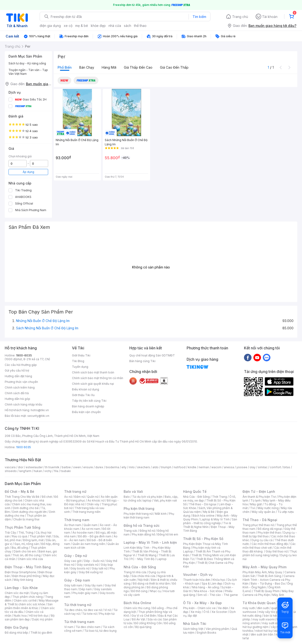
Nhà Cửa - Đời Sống (140, 567)
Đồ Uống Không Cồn (148, 623)
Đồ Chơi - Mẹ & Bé (19, 491)
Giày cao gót (73, 561)
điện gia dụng (50, 26)
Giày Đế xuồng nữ (91, 572)
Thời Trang (220, 497)
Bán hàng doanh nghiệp (88, 406)
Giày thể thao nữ (277, 551)
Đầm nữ (80, 497)
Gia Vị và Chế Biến (144, 616)
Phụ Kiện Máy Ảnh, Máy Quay (262, 572)
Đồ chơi (47, 497)
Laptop (162, 559)
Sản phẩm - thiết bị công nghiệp (210, 521)
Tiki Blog (78, 361)
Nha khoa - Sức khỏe (208, 591)
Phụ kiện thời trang (139, 508)
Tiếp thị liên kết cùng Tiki (89, 401)
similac (263, 467)
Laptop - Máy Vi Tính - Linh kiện (150, 542)
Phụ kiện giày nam (85, 593)
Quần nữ (93, 497)
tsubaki (66, 471)
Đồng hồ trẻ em (168, 534)
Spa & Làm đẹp (212, 583)
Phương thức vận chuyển (21, 382)
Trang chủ (240, 17)
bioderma (112, 467)
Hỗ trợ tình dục (39, 616)
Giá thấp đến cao (138, 67)
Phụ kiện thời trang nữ (138, 514)
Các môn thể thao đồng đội (270, 544)
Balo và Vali (133, 491)
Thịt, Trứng (26, 533)
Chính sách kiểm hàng (20, 387)
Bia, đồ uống (20, 548)
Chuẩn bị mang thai (26, 519)
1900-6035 (24, 355)
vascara (10, 467)
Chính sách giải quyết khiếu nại (93, 384)
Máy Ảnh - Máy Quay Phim (264, 567)
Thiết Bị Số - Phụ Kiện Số (203, 539)
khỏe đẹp (98, 26)
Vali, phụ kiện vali (165, 500)
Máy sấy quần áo (263, 512)
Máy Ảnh (278, 595)
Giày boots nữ (80, 568)
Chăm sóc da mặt (17, 593)
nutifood (180, 467)
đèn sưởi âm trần (262, 634)
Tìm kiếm (199, 17)
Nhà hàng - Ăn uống (206, 587)
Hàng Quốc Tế (195, 491)
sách (128, 26)
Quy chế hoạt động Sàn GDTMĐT (152, 355)
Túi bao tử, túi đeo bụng (100, 631)
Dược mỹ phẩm (42, 619)
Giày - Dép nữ (76, 556)
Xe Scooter (219, 612)
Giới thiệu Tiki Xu (83, 395)
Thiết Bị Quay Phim (267, 591)
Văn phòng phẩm (217, 629)
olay (253, 467)
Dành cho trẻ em (25, 551)
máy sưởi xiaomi (273, 623)
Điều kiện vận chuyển (86, 412)
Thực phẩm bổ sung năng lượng (270, 553)
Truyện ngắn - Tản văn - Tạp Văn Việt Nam (28, 72)
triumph (166, 467)
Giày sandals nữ (88, 565)
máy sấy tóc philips (272, 612)
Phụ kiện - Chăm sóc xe (199, 608)
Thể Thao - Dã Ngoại (260, 520)
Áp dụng (28, 172)
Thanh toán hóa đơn (197, 580)
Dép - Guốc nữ (94, 561)
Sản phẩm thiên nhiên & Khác (29, 606)
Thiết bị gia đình (41, 633)
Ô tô (206, 612)
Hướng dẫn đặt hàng (18, 376)
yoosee (242, 467)
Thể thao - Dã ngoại (203, 504)
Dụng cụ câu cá (262, 540)
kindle (192, 467)
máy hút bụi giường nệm (268, 625)
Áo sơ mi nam (91, 529)
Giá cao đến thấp (174, 67)
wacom (216, 467)
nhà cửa (115, 26)
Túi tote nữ (89, 614)
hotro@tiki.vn (40, 410)
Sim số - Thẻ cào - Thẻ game (218, 595)
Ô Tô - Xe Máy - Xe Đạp (202, 603)
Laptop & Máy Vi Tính (215, 519)
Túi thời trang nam (79, 622)
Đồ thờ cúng (139, 591)
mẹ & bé (82, 26)
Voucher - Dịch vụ (198, 575)
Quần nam (90, 525)
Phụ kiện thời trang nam (149, 516)
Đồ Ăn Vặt (138, 619)
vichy (48, 471)
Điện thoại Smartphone (20, 572)
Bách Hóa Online (137, 603)
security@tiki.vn (38, 416)
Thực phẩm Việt (40, 536)
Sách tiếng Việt (193, 629)
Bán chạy (87, 67)
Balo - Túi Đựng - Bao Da (268, 583)
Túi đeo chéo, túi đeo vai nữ (83, 610)
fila (56, 471)
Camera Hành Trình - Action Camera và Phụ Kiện (268, 580)
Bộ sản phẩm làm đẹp (30, 617)
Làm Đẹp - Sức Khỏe (21, 588)
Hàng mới (109, 67)
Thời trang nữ (75, 491)
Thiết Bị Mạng (147, 555)
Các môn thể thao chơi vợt (269, 546)
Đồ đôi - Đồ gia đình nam (95, 536)
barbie (66, 467)
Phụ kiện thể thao (269, 533)
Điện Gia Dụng (16, 627)
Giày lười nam (73, 585)
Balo (127, 497)
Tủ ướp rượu (286, 512)
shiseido (11, 471)
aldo (155, 467)
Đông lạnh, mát (33, 540)
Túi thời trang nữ (78, 605)
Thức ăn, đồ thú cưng (26, 555)
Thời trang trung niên (86, 512)
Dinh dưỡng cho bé (26, 508)
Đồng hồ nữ (147, 531)
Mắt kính (161, 514)
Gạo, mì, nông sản (27, 544)
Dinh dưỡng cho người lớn (29, 512)
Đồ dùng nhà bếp (16, 633)
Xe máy (196, 612)
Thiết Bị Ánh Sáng (269, 576)
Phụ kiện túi (107, 614)
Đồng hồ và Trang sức (142, 525)
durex (99, 467)
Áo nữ (68, 497)
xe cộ (68, 26)
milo (132, 467)
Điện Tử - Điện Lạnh (259, 491)
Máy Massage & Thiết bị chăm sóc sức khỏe (32, 602)
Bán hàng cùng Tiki (142, 361)
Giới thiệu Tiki (81, 355)
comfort (275, 467)
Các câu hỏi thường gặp (21, 365)
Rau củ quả (20, 536)
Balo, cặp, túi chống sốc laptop (151, 499)
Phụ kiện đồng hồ (143, 534)
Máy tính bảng (23, 580)
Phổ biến (65, 67)
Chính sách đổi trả (17, 393)
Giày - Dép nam (77, 580)
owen (77, 467)
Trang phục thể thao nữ (258, 525)
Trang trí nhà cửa (135, 572)
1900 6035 (23, 447)
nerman (204, 467)
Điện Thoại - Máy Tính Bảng (28, 567)
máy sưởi (249, 608)
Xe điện (223, 608)
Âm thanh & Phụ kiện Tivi (259, 497)
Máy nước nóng (268, 508)
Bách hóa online (203, 516)
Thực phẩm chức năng (27, 597)
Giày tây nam (94, 585)
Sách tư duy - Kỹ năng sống (27, 63)
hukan (38, 471)
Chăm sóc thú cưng (137, 608)
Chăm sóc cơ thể (25, 600)
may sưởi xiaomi (264, 619)
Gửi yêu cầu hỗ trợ (17, 370)
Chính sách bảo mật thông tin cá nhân (98, 378)
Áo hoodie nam (83, 533)
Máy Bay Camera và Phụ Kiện (268, 593)
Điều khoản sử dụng (86, 389)
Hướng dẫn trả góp (17, 399)
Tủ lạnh (256, 500)
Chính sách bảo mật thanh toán (93, 372)
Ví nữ (108, 610)
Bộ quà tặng (143, 627)
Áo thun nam (73, 525)
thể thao (140, 26)
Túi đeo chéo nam (88, 627)
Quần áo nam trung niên (89, 544)
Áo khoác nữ (96, 500)
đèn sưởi (263, 608)
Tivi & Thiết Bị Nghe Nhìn (207, 525)
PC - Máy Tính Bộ (142, 559)
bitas (287, 467)
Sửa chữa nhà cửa (143, 576)
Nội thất (143, 580)
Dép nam (86, 589)
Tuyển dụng (80, 367)
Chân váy (93, 504)
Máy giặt (256, 504)
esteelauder (34, 467)
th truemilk (52, 467)
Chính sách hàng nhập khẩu (23, 404)
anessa (229, 467)
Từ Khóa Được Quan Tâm (263, 603)
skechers (144, 467)
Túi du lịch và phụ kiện (147, 497)
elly (124, 467)
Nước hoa (20, 616)
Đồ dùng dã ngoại (270, 529)
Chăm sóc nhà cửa (30, 559)
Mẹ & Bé (209, 512)
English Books (207, 633)
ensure (88, 467)
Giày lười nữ (100, 568)
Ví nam (69, 627)
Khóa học (219, 580)
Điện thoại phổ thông (26, 576)
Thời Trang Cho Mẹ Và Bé (22, 497)
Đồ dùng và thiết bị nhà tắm (151, 583)
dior (21, 467)
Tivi (253, 508)
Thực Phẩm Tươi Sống (23, 527)
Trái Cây (10, 533)
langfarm (25, 471)
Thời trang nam (77, 520)
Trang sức (130, 531)
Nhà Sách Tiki (195, 624)
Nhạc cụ (155, 591)
